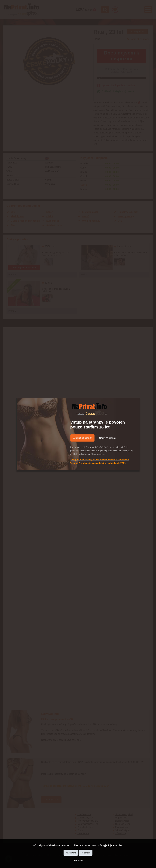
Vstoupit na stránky (82, 438)
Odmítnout (78, 860)
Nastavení (71, 853)
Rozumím (86, 853)
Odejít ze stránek (108, 438)
